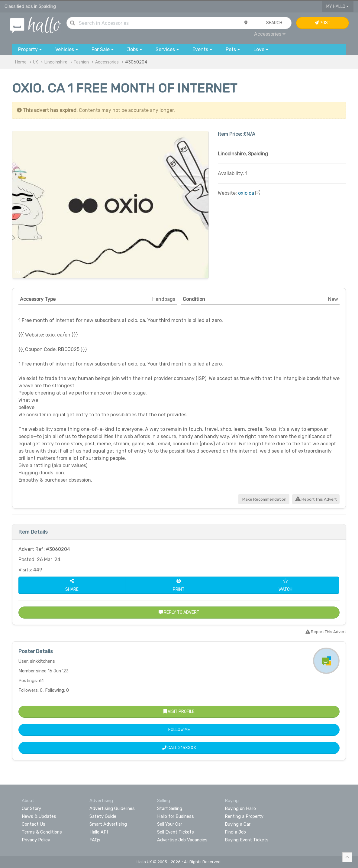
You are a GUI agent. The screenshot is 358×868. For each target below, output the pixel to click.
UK (35, 62)
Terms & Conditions (42, 832)
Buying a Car (238, 824)
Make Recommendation (264, 499)
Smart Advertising (108, 824)
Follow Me (179, 730)
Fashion (81, 62)
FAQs (95, 840)
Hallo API (99, 832)
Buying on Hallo (240, 808)
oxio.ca (246, 193)
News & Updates (39, 816)
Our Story (31, 808)
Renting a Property (244, 816)
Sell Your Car (170, 824)
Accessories (270, 34)
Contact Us (34, 824)
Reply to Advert (179, 612)
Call (179, 748)
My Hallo (338, 7)
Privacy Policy (36, 840)
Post (323, 23)
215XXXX (187, 748)
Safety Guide (103, 816)
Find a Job (235, 832)
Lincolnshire (56, 62)
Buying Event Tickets (247, 840)
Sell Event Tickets (176, 832)
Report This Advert (316, 499)
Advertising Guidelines (112, 808)
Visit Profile (179, 712)
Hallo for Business (176, 816)
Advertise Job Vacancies (182, 840)
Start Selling (170, 808)
